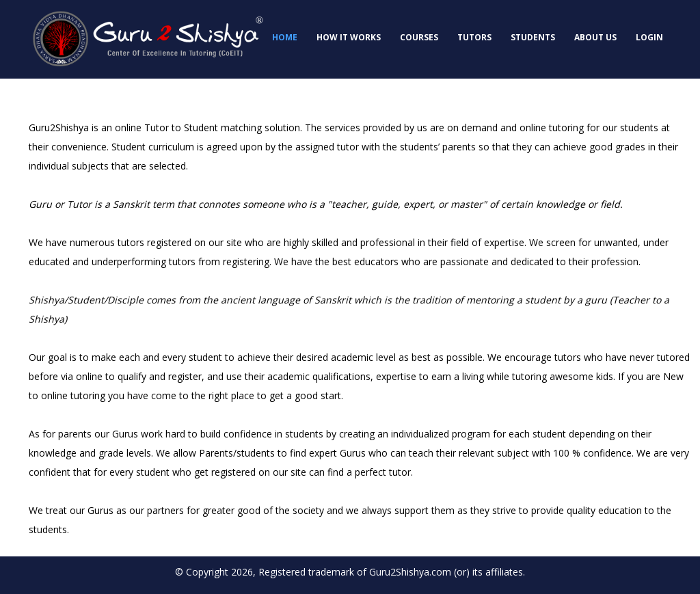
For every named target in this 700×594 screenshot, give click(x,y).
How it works (349, 37)
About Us (595, 37)
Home (285, 37)
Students (533, 37)
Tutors (474, 37)
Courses (419, 37)
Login (649, 37)
